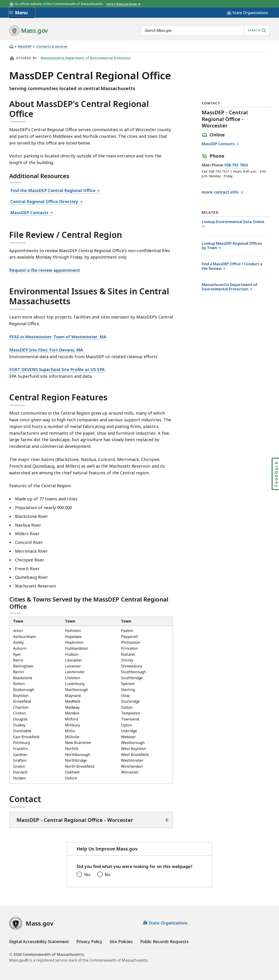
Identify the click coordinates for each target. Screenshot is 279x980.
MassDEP (25, 47)
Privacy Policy (89, 942)
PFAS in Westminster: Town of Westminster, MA (58, 337)
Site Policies (121, 942)
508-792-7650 (236, 165)
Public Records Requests (164, 942)
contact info (221, 192)
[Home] (11, 46)
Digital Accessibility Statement (39, 942)
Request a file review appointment (45, 270)
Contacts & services (52, 47)
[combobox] (205, 30)
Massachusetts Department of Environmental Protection (86, 58)
